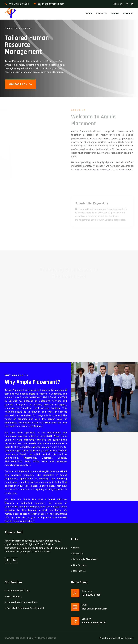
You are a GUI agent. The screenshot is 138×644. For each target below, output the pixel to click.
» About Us (77, 554)
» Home (75, 548)
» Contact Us (78, 571)
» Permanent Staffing (17, 591)
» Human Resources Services (21, 602)
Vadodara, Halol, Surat (94, 623)
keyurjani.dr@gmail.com (51, 4)
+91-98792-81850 (19, 4)
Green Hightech (126, 638)
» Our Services (79, 565)
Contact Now (21, 84)
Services (128, 14)
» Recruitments (13, 597)
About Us (101, 14)
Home (89, 14)
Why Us (115, 14)
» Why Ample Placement (84, 559)
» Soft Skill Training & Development (25, 608)
